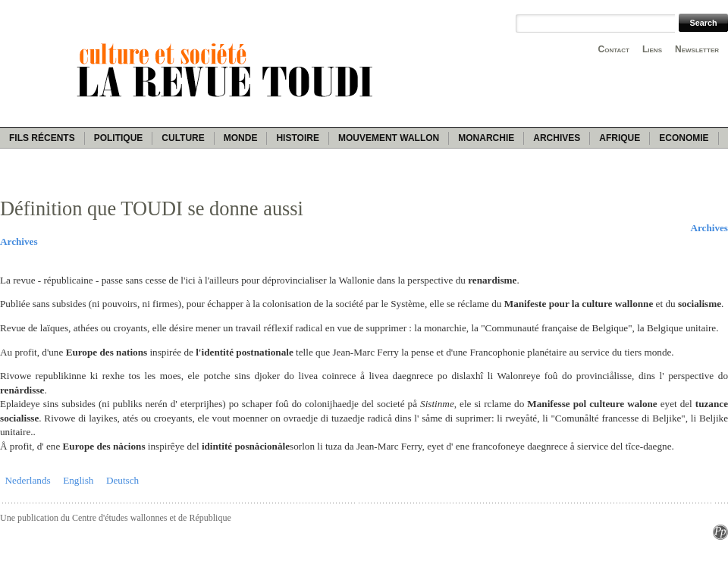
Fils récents (42, 138)
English (78, 480)
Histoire (297, 138)
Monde (241, 138)
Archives (557, 138)
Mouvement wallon (389, 138)
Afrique (620, 138)
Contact (614, 49)
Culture (183, 138)
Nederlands (28, 480)
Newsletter (697, 49)
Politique (119, 138)
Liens (652, 49)
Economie (684, 138)
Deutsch (122, 480)
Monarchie (486, 138)
